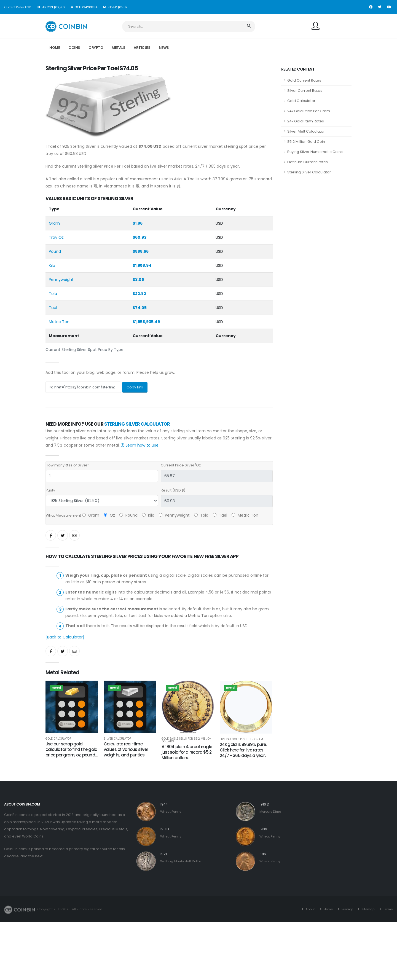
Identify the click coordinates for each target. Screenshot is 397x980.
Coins (74, 48)
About (310, 909)
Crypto (96, 48)
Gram (54, 223)
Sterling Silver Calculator (137, 424)
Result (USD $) (173, 490)
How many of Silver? (68, 465)
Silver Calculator (118, 739)
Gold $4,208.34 (84, 7)
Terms (388, 909)
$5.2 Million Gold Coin (306, 142)
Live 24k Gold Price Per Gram (241, 739)
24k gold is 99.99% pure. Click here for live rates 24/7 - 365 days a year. (243, 750)
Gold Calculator (58, 739)
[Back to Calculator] (65, 637)
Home (55, 48)
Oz (109, 515)
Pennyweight (61, 280)
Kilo (52, 265)
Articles (142, 48)
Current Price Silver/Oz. (181, 465)
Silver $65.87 (115, 7)
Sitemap (368, 909)
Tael (53, 308)
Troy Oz (56, 237)
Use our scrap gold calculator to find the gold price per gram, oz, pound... (72, 749)
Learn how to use (140, 445)
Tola (53, 294)
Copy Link (135, 387)
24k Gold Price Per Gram (309, 111)
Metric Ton (59, 322)
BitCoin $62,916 (51, 7)
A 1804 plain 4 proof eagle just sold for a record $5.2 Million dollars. (187, 752)
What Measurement (63, 515)
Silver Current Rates (305, 91)
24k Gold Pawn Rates (306, 121)
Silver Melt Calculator (306, 131)
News (164, 48)
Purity (50, 490)
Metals (118, 48)
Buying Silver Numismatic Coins (315, 152)
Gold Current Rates (304, 80)
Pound (55, 251)
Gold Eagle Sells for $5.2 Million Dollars (187, 740)
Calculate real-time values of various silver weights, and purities (126, 749)
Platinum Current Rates (308, 162)
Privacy (347, 909)
